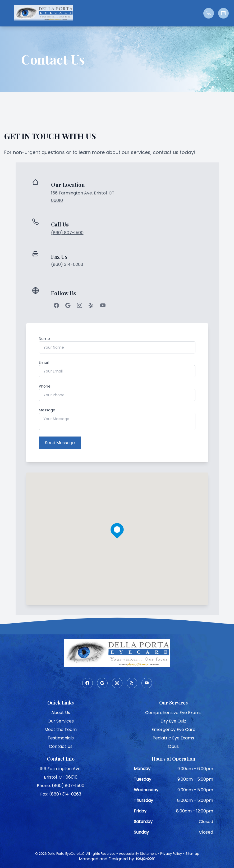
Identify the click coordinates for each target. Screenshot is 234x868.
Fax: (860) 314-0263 (61, 794)
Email (44, 362)
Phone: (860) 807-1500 (61, 785)
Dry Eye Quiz (173, 721)
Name (44, 339)
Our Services (61, 721)
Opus (173, 746)
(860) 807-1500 (67, 233)
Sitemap (192, 853)
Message (47, 410)
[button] (7, 13)
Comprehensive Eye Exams (173, 712)
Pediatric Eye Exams (173, 737)
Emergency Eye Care (173, 729)
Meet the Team (61, 729)
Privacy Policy (171, 853)
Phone (45, 386)
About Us (61, 712)
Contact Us (61, 746)
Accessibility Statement (138, 853)
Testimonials (61, 737)
